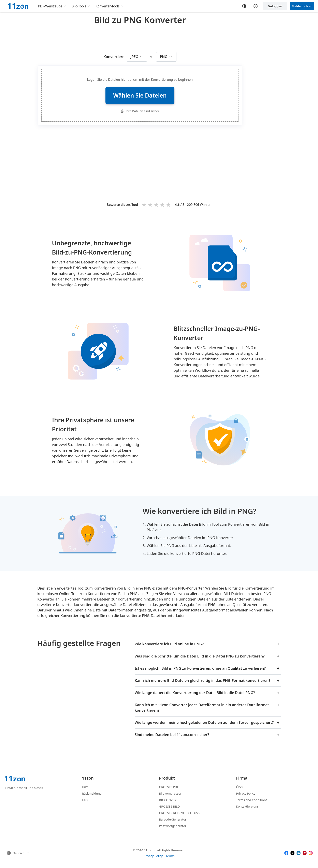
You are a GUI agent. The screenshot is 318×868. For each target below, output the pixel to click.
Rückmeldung (92, 793)
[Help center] (256, 6)
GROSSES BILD (169, 806)
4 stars (163, 205)
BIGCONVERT (168, 800)
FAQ (85, 800)
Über (240, 787)
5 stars (169, 205)
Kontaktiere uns (247, 806)
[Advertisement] (140, 37)
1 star (144, 205)
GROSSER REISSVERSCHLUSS (179, 813)
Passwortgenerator (173, 826)
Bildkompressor (170, 793)
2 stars (150, 205)
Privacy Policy (246, 793)
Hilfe (85, 787)
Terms (170, 856)
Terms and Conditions (252, 800)
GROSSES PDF (169, 787)
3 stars (157, 205)
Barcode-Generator (173, 819)
